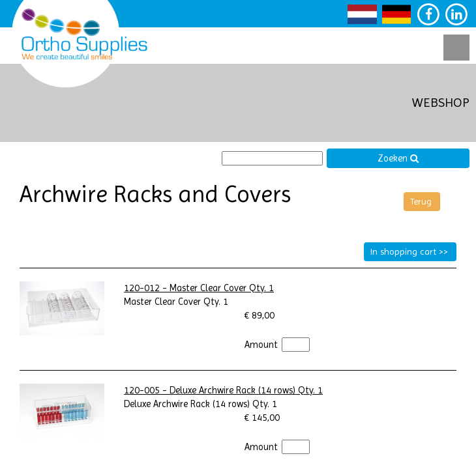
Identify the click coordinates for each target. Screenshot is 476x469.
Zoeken (398, 159)
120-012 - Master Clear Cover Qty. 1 (199, 288)
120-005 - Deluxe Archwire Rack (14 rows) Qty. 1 (223, 391)
